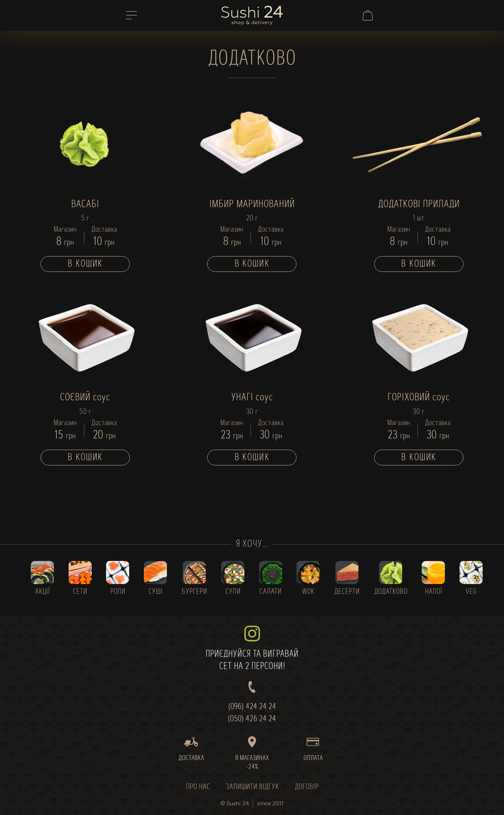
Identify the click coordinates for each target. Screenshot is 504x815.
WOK (308, 592)
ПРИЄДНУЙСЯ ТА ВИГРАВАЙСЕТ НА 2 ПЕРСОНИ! (252, 649)
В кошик (85, 264)
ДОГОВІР (307, 787)
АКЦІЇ (42, 592)
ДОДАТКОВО (391, 592)
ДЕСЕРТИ (347, 592)
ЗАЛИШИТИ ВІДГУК (252, 787)
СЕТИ (80, 592)
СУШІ (155, 592)
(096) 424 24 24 (252, 707)
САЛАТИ (270, 592)
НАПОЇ (433, 592)
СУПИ (233, 592)
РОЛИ (118, 592)
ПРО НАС (198, 787)
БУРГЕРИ (194, 592)
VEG (471, 592)
